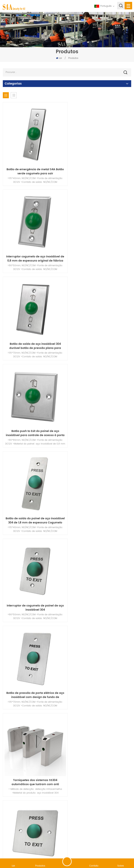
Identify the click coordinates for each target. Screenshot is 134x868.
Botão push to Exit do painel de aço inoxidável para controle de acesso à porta (100, 254)
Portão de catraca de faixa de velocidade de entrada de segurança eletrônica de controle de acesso (34, 762)
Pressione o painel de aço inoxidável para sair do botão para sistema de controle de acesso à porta (100, 677)
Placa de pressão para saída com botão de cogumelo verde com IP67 (100, 762)
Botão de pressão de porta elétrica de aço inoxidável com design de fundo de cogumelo (34, 423)
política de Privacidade (115, 848)
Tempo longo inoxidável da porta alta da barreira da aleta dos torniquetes (34, 593)
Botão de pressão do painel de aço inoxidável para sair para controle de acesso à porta (100, 508)
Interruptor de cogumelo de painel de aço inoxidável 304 (100, 338)
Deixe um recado (67, 861)
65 (80, 787)
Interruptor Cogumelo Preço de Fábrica (34, 506)
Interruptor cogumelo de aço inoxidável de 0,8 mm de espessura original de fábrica (100, 169)
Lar (59, 58)
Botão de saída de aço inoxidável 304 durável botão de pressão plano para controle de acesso (34, 254)
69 (117, 787)
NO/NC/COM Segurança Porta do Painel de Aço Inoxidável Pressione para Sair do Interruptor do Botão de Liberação (100, 593)
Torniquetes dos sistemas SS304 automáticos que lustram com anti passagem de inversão (100, 423)
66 (90, 787)
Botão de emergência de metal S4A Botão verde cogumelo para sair (34, 169)
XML (97, 848)
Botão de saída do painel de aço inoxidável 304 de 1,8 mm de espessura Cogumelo (34, 338)
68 (108, 787)
